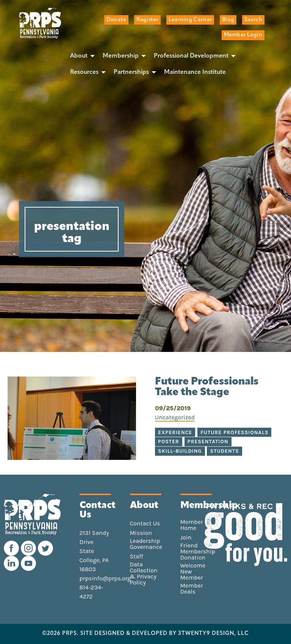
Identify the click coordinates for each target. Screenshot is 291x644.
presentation (208, 442)
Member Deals (192, 589)
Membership (121, 56)
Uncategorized (175, 417)
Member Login (243, 35)
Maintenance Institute (195, 72)
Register (147, 20)
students (224, 451)
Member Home (192, 525)
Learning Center (190, 20)
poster (169, 442)
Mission (141, 533)
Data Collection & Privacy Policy (144, 574)
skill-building (180, 451)
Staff (137, 556)
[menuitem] (80, 56)
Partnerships (131, 72)
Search (253, 20)
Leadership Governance (146, 544)
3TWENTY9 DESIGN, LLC (214, 634)
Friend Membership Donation (198, 552)
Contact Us (145, 524)
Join (186, 538)
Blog (228, 20)
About (79, 56)
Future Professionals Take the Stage (207, 387)
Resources (84, 72)
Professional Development (191, 56)
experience (175, 432)
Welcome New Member (193, 572)
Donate (117, 20)
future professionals (234, 432)
